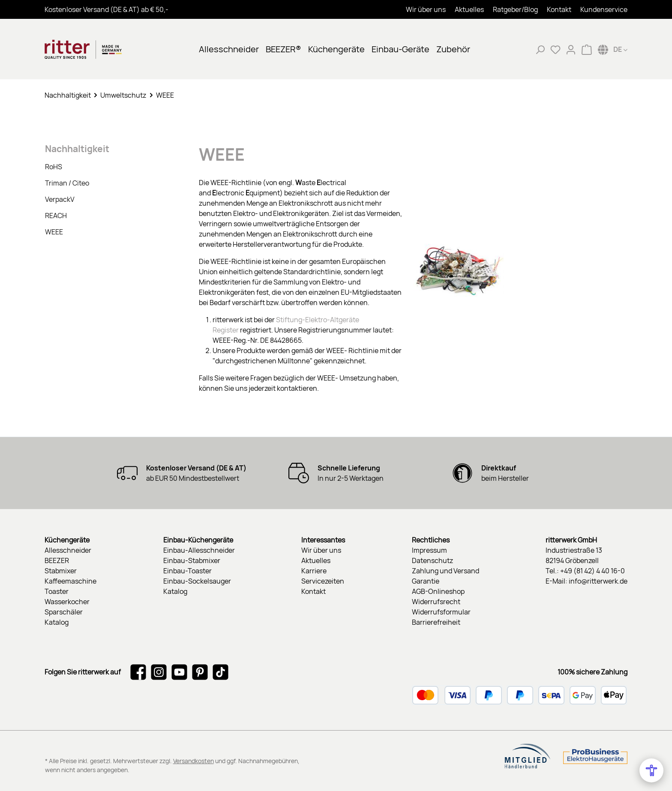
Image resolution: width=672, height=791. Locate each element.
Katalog (57, 622)
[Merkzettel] (555, 49)
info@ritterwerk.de (598, 581)
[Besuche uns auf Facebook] (138, 672)
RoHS (54, 167)
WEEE (54, 232)
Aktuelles (469, 9)
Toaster (57, 591)
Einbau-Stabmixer (192, 560)
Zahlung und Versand (445, 571)
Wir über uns (426, 9)
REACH (56, 216)
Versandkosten (193, 761)
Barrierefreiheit (436, 622)
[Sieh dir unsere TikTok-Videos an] (220, 672)
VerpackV (60, 199)
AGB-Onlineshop (438, 591)
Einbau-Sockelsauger (197, 581)
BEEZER (57, 560)
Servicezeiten (323, 581)
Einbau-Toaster (187, 571)
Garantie (426, 581)
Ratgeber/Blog (515, 9)
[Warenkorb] (587, 49)
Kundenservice (604, 9)
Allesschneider (68, 550)
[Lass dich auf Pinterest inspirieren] (200, 672)
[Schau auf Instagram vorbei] (159, 672)
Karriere (314, 571)
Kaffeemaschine (70, 581)
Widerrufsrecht (436, 602)
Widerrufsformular (441, 612)
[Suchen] (540, 49)
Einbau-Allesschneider (199, 550)
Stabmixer (61, 571)
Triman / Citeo (67, 183)
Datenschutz (432, 560)
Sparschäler (64, 612)
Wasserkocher (67, 602)
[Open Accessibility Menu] (651, 770)
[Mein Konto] (571, 49)
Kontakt (559, 9)
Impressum (429, 550)
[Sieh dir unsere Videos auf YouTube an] (179, 672)
